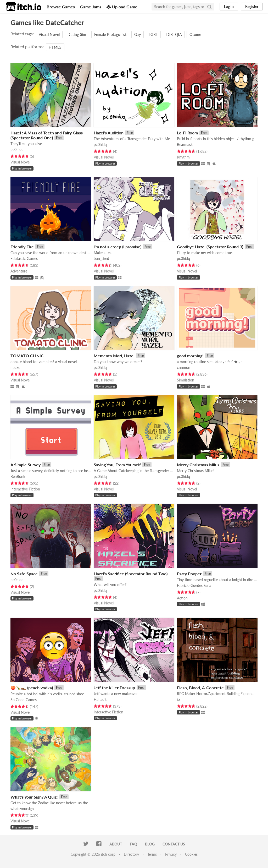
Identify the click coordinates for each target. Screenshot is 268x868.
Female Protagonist (110, 34)
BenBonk (18, 476)
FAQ (133, 844)
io (178, 699)
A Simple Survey (26, 465)
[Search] (209, 7)
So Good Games (24, 700)
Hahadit (100, 699)
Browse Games (61, 7)
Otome (195, 34)
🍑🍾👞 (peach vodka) (32, 688)
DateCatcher (65, 23)
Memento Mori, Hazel (114, 356)
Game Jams (91, 7)
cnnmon (184, 367)
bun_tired (101, 258)
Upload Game (122, 7)
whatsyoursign (22, 809)
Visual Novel (49, 34)
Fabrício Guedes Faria (194, 585)
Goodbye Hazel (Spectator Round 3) (210, 247)
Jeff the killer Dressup (114, 688)
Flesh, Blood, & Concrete (200, 688)
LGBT (153, 34)
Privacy (171, 854)
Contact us (174, 844)
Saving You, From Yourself (117, 465)
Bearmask (185, 144)
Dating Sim (77, 34)
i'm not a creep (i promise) (118, 247)
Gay (138, 34)
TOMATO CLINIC (27, 356)
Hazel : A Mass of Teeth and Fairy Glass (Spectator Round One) (47, 135)
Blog (150, 844)
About (116, 844)
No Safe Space (24, 574)
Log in (229, 6)
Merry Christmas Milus (198, 465)
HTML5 (55, 47)
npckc (15, 367)
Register (252, 6)
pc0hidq (17, 149)
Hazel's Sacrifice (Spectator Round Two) (131, 574)
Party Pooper (189, 574)
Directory (131, 854)
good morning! (190, 356)
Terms (152, 854)
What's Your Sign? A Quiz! (34, 797)
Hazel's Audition (109, 133)
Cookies (191, 854)
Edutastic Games (24, 258)
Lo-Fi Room (187, 133)
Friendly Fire (22, 247)
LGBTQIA (174, 34)
